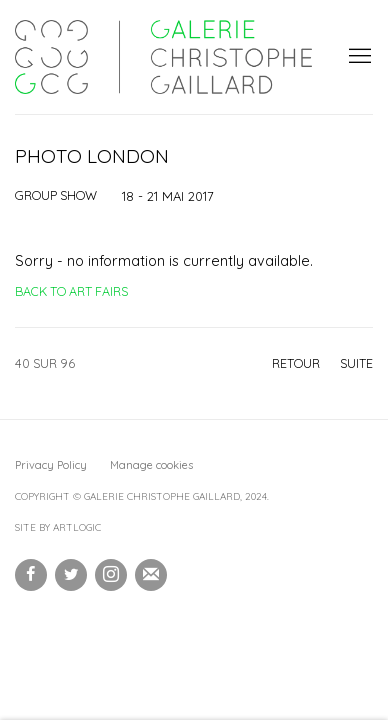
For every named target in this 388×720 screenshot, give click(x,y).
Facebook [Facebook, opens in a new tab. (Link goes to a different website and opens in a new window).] (31, 575)
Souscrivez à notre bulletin (151, 575)
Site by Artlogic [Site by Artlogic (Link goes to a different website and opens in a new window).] (58, 527)
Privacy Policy (51, 465)
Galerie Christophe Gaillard (164, 57)
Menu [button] (358, 57)
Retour (296, 363)
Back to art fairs (71, 291)
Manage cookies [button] (151, 465)
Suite (356, 363)
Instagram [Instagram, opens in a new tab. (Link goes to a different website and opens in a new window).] (111, 575)
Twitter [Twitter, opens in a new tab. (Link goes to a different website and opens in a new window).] (71, 575)
